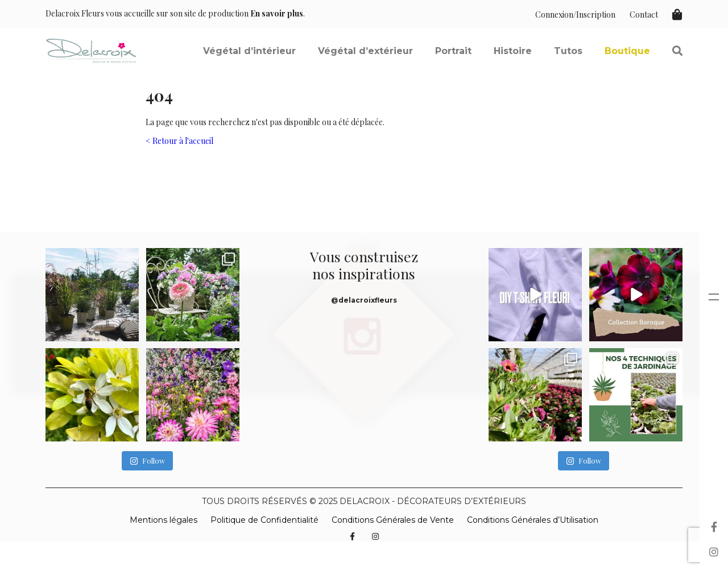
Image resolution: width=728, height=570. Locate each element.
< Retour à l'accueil (179, 141)
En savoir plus (277, 13)
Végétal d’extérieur (365, 51)
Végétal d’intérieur (249, 51)
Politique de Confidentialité (264, 520)
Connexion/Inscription (575, 15)
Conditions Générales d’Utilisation (533, 520)
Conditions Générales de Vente (393, 520)
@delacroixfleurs (364, 300)
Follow (147, 461)
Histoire (513, 51)
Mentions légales (164, 520)
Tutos (568, 51)
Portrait (453, 51)
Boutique (627, 51)
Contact (644, 15)
